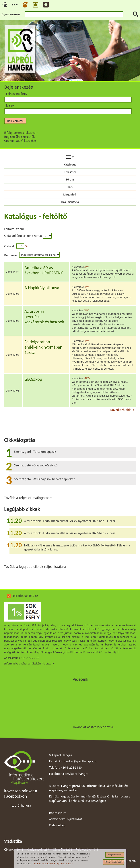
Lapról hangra (21, 806)
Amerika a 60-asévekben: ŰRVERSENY (44, 270)
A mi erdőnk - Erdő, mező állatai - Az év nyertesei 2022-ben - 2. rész (70, 533)
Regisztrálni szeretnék (20, 137)
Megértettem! (115, 855)
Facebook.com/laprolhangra (69, 774)
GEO (87, 378)
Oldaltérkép (57, 825)
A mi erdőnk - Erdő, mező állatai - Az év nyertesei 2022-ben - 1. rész (70, 521)
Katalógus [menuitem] (70, 165)
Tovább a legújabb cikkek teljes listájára (35, 567)
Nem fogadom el (113, 862)
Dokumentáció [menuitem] (70, 202)
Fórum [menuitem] (70, 180)
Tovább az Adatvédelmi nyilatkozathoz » (52, 864)
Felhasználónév (17, 94)
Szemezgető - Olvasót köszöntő (36, 465)
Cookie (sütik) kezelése (20, 141)
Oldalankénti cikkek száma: (23, 236)
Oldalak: (10, 246)
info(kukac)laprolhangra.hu (78, 761)
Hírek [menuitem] (70, 187)
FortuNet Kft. (128, 861)
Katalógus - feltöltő (36, 216)
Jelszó (10, 105)
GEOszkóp (33, 379)
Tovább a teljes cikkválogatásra (28, 498)
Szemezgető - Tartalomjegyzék (35, 452)
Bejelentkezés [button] (15, 121)
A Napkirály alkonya (42, 288)
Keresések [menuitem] (70, 172)
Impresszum (58, 813)
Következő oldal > (122, 409)
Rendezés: (12, 255)
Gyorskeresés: (11, 14)
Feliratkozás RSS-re (22, 596)
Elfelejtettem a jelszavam (21, 133)
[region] (70, 311)
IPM (87, 267)
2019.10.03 (13, 294)
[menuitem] (70, 157)
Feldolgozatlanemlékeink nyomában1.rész (43, 347)
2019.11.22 (13, 272)
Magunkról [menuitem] (70, 194)
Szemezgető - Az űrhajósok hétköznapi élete (45, 479)
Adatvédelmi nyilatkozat (66, 819)
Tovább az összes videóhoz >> (93, 727)
